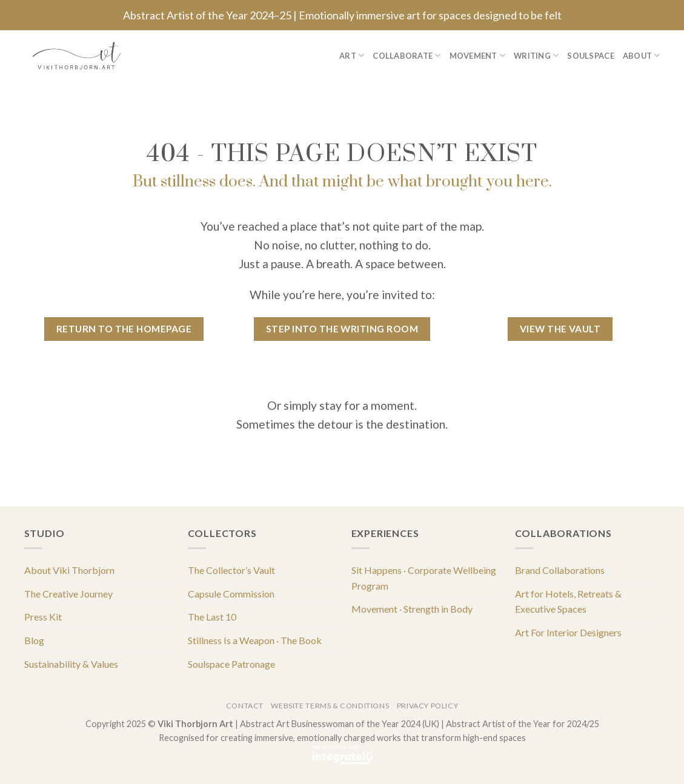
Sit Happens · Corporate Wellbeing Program (424, 578)
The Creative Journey (68, 594)
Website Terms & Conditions (330, 706)
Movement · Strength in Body (412, 609)
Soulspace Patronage (231, 664)
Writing (536, 55)
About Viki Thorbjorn (69, 570)
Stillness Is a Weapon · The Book (255, 640)
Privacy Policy (428, 706)
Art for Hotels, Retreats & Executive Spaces (568, 601)
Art (352, 55)
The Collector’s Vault (231, 570)
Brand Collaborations (560, 570)
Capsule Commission (231, 594)
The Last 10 (212, 617)
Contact (245, 706)
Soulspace (590, 56)
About (642, 55)
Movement (478, 55)
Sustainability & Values (71, 664)
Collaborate (407, 55)
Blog (34, 640)
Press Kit (43, 617)
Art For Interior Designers (568, 632)
